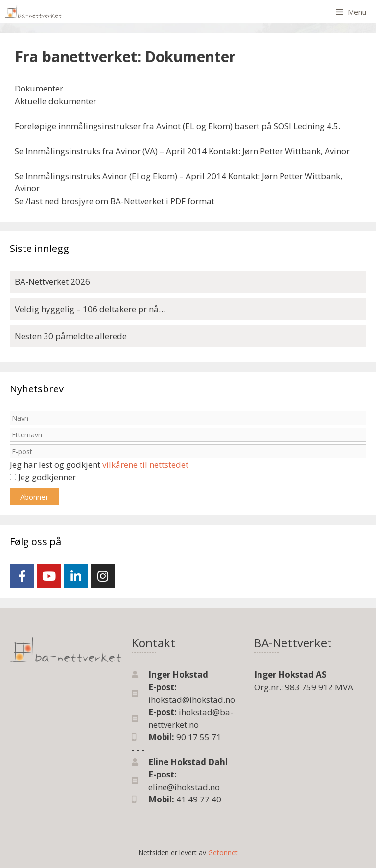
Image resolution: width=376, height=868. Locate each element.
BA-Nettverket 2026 (52, 282)
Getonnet (223, 853)
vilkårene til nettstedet (145, 465)
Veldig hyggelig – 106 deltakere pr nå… (90, 309)
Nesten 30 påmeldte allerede (71, 336)
